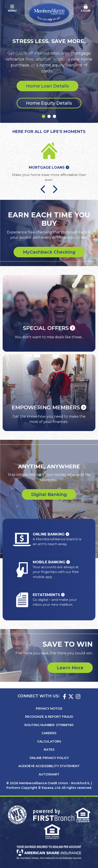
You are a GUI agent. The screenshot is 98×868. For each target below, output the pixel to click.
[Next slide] (55, 189)
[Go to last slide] (43, 189)
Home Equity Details (49, 103)
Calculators (49, 741)
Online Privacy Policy (49, 758)
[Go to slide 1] (44, 116)
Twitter (71, 696)
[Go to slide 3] (54, 116)
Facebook (64, 696)
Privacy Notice (49, 709)
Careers (49, 733)
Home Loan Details (47, 86)
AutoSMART (49, 774)
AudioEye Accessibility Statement (49, 766)
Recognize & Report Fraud (49, 717)
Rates (49, 750)
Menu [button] (12, 8)
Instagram (78, 696)
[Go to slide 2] (49, 116)
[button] (86, 9)
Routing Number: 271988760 (49, 725)
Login (86, 8)
